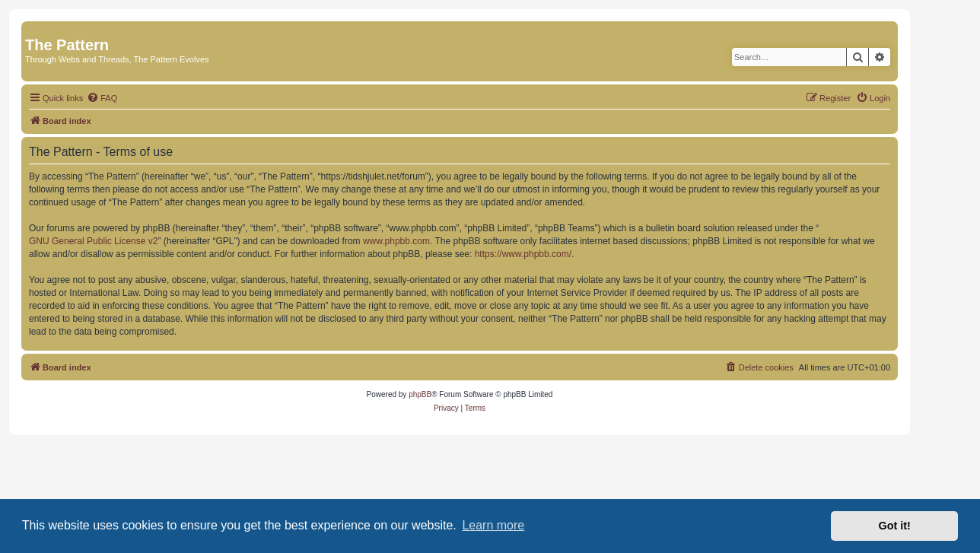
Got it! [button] (895, 526)
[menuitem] (102, 98)
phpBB (420, 394)
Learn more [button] (493, 525)
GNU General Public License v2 (93, 241)
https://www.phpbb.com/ (523, 254)
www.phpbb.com (396, 241)
